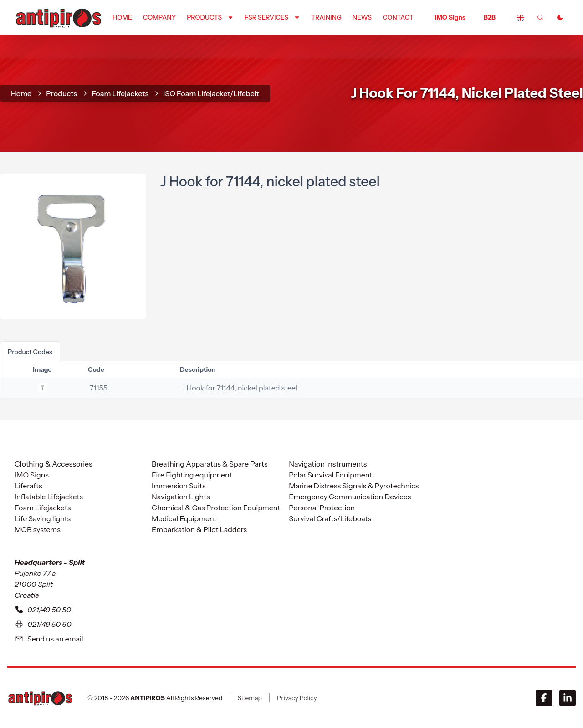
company (159, 17)
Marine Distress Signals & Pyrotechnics (354, 486)
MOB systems (38, 529)
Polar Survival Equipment (330, 475)
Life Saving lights (43, 518)
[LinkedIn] (568, 698)
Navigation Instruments (328, 464)
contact (398, 17)
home (122, 17)
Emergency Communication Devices (350, 497)
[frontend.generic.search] (540, 17)
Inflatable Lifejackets (49, 497)
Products (61, 93)
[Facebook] (544, 698)
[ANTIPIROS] (40, 698)
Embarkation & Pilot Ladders (199, 529)
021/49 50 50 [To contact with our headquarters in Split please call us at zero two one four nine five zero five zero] (43, 610)
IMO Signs (450, 17)
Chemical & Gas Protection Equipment (216, 508)
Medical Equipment (184, 518)
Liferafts (28, 486)
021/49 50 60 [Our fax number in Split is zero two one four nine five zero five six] (43, 624)
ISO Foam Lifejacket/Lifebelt (211, 93)
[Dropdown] (210, 17)
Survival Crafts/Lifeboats (330, 518)
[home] (58, 17)
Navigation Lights (181, 497)
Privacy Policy (297, 698)
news (362, 17)
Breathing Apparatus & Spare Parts (210, 464)
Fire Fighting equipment (192, 475)
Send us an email (49, 639)
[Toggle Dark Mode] (560, 17)
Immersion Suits (179, 486)
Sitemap (250, 698)
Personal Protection (322, 508)
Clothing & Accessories (54, 464)
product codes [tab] (30, 352)
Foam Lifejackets (120, 93)
